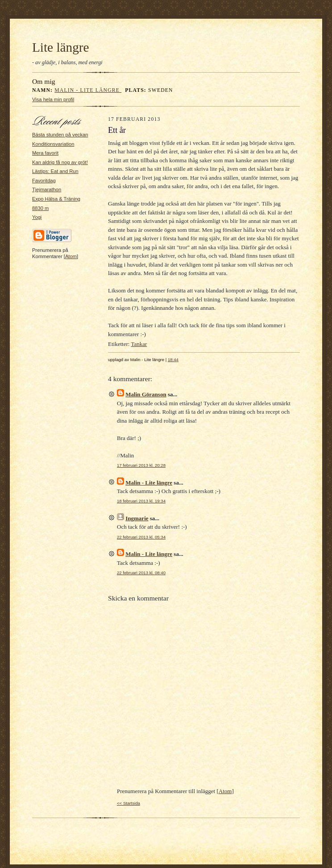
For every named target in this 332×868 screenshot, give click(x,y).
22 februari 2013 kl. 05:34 (141, 537)
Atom (71, 256)
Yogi (37, 217)
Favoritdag (44, 181)
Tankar (139, 344)
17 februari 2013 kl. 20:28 (141, 465)
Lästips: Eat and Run (55, 171)
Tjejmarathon (47, 189)
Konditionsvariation (53, 144)
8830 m (40, 208)
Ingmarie (137, 518)
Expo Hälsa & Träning (56, 199)
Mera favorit (45, 153)
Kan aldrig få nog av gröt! (60, 162)
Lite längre (61, 47)
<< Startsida (129, 803)
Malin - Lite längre (88, 90)
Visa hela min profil (53, 99)
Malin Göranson (146, 394)
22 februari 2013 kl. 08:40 (141, 573)
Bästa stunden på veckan (60, 135)
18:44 (173, 360)
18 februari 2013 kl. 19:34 (141, 501)
